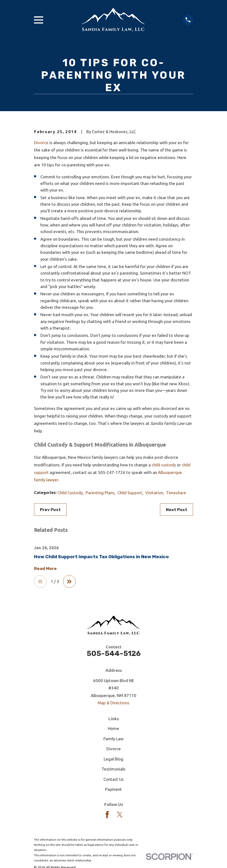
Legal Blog (113, 760)
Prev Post (50, 510)
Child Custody (70, 493)
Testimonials (113, 770)
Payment (113, 790)
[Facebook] (107, 816)
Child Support (130, 493)
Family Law (113, 739)
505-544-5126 (114, 654)
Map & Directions (113, 704)
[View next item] (71, 582)
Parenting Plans (100, 493)
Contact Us (114, 780)
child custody (164, 465)
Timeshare (176, 493)
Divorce (41, 143)
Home (113, 729)
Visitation (154, 493)
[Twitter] (120, 816)
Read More (45, 569)
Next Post (176, 510)
